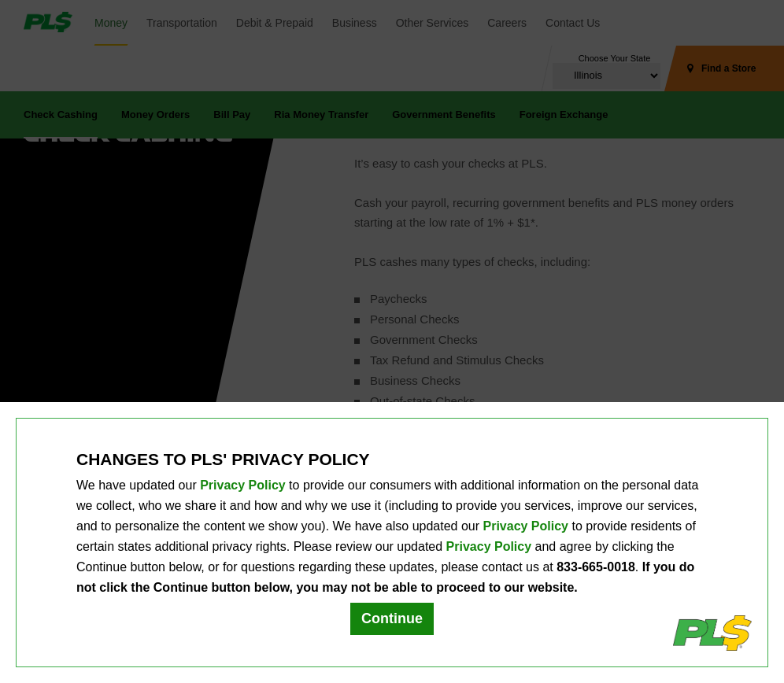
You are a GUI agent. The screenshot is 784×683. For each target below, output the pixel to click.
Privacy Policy (243, 485)
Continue (392, 618)
